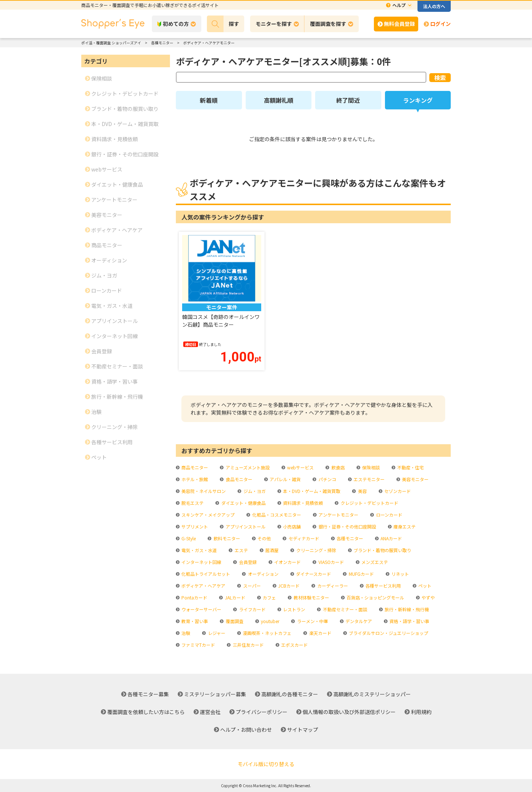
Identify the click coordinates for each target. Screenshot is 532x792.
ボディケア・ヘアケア (203, 586)
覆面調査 (234, 621)
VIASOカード (331, 562)
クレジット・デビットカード (369, 503)
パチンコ (327, 479)
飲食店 (337, 467)
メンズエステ (374, 562)
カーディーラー (332, 586)
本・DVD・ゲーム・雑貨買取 (311, 491)
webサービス (300, 467)
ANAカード (391, 538)
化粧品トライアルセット (205, 574)
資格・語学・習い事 (409, 621)
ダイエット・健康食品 (243, 503)
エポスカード (294, 645)
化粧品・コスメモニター (276, 515)
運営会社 (210, 712)
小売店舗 (291, 526)
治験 (185, 633)
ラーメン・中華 (312, 621)
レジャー (216, 633)
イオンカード (287, 562)
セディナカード (303, 538)
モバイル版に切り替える (266, 764)
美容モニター (415, 479)
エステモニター (369, 479)
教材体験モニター (311, 597)
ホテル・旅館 (194, 479)
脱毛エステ (192, 503)
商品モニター (194, 467)
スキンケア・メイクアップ (207, 515)
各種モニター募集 (148, 694)
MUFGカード (361, 574)
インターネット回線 (201, 562)
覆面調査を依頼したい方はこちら (146, 712)
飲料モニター (226, 538)
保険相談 (370, 467)
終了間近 (348, 100)
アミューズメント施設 (247, 467)
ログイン (440, 24)
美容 (362, 491)
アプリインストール (245, 526)
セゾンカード (397, 491)
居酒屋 (271, 550)
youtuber (270, 621)
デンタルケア (358, 621)
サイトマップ (303, 730)
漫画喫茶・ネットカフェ (267, 633)
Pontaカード (194, 597)
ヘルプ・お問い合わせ (246, 730)
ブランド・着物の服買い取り (382, 550)
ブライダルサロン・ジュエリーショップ (388, 633)
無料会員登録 (399, 24)
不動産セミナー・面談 (345, 609)
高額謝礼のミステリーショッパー (372, 694)
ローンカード (389, 515)
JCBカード (288, 586)
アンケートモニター (338, 515)
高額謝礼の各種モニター (290, 694)
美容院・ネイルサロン (203, 491)
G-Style (188, 538)
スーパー (251, 586)
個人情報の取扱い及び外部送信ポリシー (349, 712)
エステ (241, 550)
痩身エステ (404, 526)
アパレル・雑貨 (285, 479)
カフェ (269, 597)
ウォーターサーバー (201, 609)
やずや (428, 597)
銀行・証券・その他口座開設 (347, 526)
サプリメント (194, 526)
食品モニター (238, 479)
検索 (440, 78)
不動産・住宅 (410, 467)
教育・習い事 (194, 621)
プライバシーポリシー (262, 712)
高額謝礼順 (279, 100)
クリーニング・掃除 (316, 550)
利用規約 (421, 712)
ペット (424, 586)
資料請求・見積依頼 (302, 503)
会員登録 (247, 562)
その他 (264, 538)
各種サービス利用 (383, 586)
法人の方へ (434, 6)
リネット (400, 574)
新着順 (209, 100)
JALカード (235, 597)
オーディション (263, 574)
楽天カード (320, 633)
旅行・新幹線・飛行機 (406, 609)
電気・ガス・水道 (199, 550)
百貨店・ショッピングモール (375, 597)
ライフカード (252, 609)
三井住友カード (248, 645)
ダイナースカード (313, 574)
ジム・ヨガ (254, 491)
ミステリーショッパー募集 (215, 694)
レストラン (294, 609)
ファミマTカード (198, 645)
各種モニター (349, 538)
